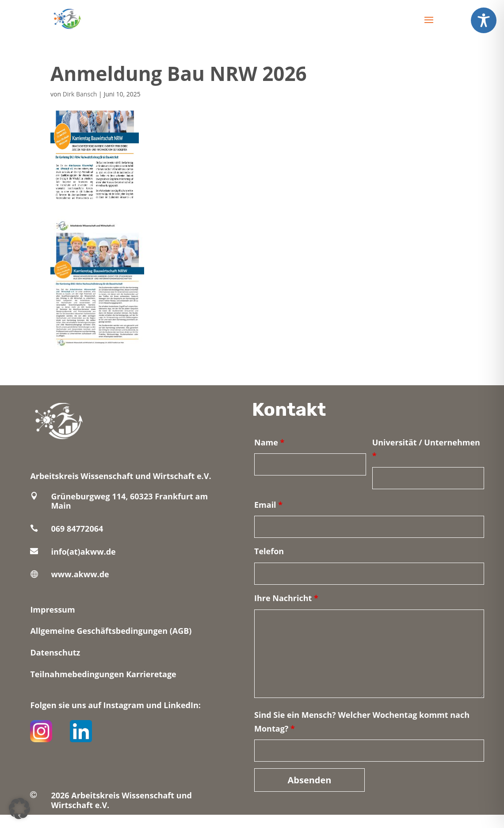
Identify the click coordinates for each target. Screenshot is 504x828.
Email (268, 505)
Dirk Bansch (80, 94)
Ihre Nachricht (286, 598)
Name (269, 442)
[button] (19, 809)
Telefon (269, 551)
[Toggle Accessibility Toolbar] (484, 20)
